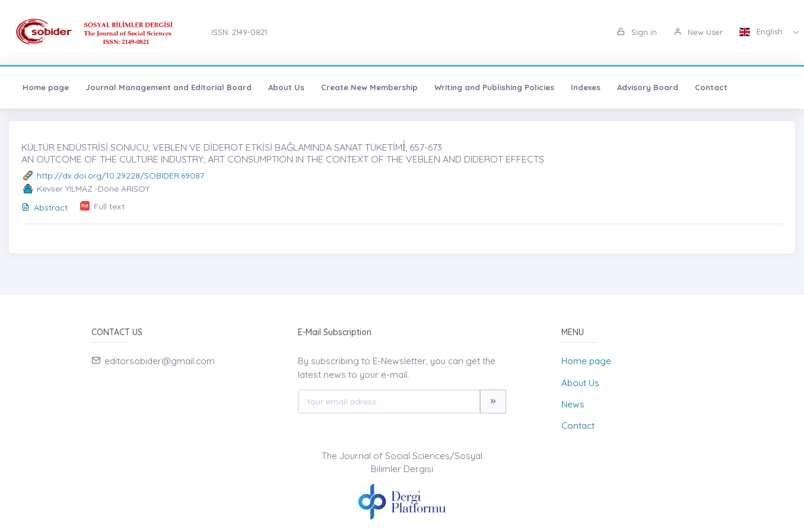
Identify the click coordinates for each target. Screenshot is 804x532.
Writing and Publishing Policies (494, 87)
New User (698, 32)
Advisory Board (648, 87)
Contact (711, 87)
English (762, 31)
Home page (46, 87)
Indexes (586, 87)
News (573, 404)
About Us (286, 87)
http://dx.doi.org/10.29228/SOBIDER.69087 (120, 176)
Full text (109, 206)
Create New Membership (369, 87)
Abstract (45, 208)
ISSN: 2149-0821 (239, 32)
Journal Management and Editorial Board (169, 87)
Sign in (637, 32)
